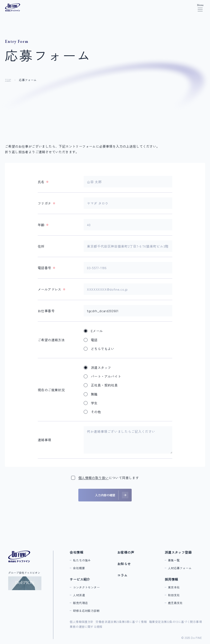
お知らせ (124, 564)
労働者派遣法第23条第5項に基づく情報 (121, 622)
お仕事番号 (46, 311)
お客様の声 (126, 552)
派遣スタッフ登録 (178, 552)
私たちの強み (82, 560)
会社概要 (79, 568)
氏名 (43, 182)
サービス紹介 (80, 579)
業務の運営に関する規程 (86, 627)
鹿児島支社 (175, 603)
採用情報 (171, 579)
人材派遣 (79, 595)
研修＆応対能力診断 (86, 611)
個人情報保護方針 (82, 622)
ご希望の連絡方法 (51, 340)
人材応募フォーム (180, 568)
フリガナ (47, 203)
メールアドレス (52, 289)
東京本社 (174, 587)
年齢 (43, 225)
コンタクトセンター (86, 587)
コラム (122, 575)
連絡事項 (45, 440)
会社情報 (76, 552)
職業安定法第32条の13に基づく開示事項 (175, 622)
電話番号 (47, 268)
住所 (41, 246)
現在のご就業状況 (51, 390)
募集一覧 (174, 560)
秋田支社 (174, 595)
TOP (8, 80)
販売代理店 (80, 603)
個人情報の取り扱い (94, 478)
